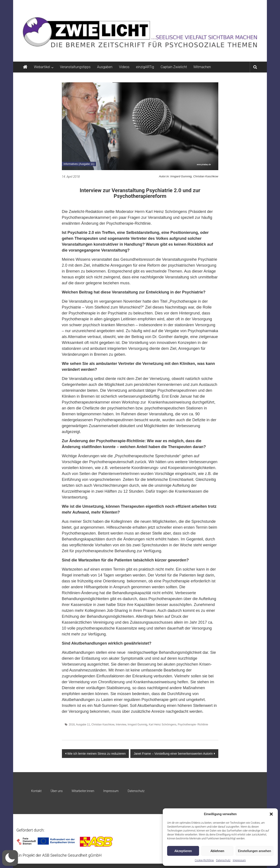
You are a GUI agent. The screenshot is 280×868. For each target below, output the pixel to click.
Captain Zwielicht (174, 67)
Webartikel (42, 67)
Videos (124, 67)
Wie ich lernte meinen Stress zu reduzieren (97, 754)
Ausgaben (105, 67)
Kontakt (36, 791)
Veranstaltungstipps (75, 67)
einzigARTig (145, 67)
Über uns (57, 791)
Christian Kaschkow (103, 725)
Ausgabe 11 (83, 725)
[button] (271, 814)
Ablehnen (217, 851)
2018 (72, 725)
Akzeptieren (183, 851)
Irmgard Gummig (137, 725)
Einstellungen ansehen (255, 851)
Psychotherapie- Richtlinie (193, 725)
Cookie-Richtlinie (204, 860)
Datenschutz (223, 860)
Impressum (239, 860)
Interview (121, 725)
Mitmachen (202, 67)
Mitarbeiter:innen (83, 791)
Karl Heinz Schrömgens (163, 725)
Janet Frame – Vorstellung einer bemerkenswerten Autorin (173, 754)
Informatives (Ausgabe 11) (79, 164)
